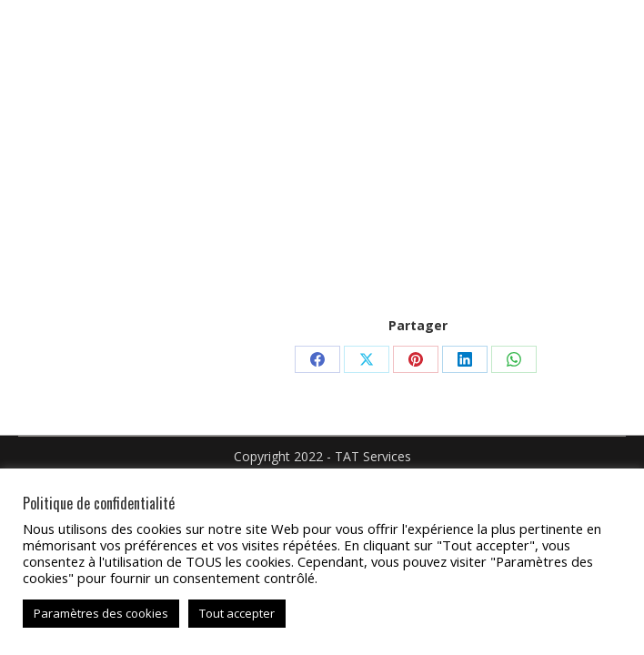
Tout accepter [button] (237, 613)
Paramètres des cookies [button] (101, 613)
